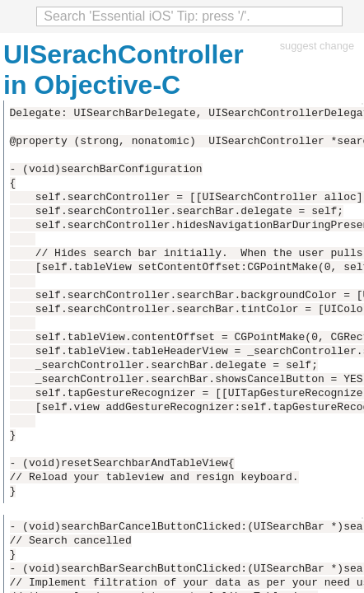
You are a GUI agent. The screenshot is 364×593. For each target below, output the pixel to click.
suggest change (317, 46)
